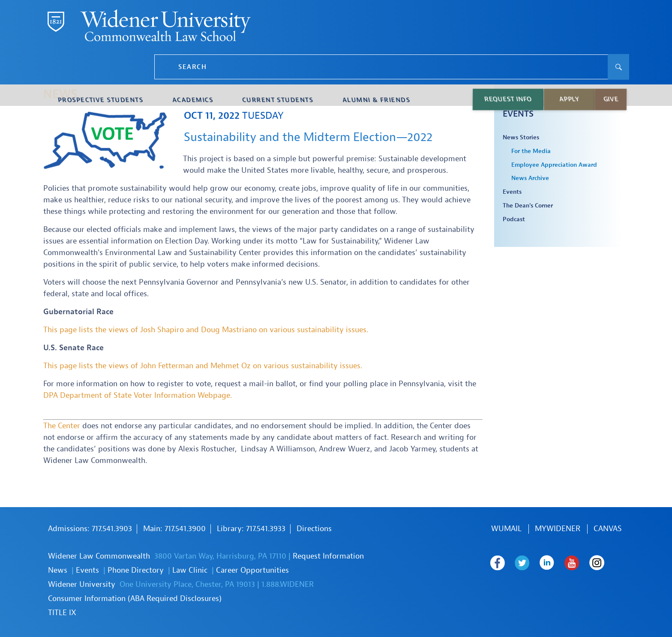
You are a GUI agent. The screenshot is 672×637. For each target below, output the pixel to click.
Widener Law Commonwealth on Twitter (526, 563)
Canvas (608, 529)
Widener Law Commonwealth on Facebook (499, 563)
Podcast (514, 219)
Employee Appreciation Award (554, 165)
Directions (314, 529)
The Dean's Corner (528, 206)
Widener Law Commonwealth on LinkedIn (554, 563)
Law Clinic (190, 570)
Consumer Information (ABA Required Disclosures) (135, 599)
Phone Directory (136, 570)
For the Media (531, 151)
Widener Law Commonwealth (99, 556)
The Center (62, 426)
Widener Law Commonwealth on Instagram (499, 582)
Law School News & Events (547, 109)
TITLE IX (62, 613)
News (58, 570)
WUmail (506, 529)
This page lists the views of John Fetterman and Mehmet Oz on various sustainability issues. (203, 366)
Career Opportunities (252, 570)
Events (512, 192)
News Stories (521, 138)
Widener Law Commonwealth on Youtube (582, 563)
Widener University (82, 584)
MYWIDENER (558, 529)
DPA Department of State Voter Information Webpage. (138, 395)
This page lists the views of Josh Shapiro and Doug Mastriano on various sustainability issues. (206, 330)
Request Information (328, 556)
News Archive (530, 178)
